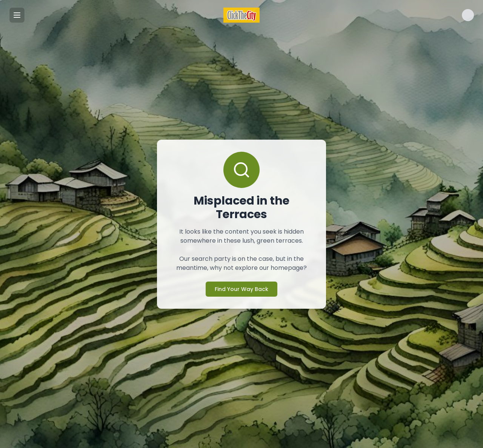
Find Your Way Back (241, 289)
